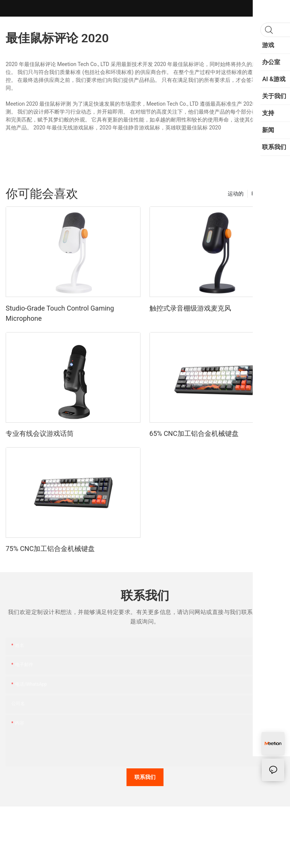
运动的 (236, 194)
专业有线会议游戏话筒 (40, 433)
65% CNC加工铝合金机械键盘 (194, 433)
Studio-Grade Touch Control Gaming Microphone (60, 313)
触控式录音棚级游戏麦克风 (190, 308)
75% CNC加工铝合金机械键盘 (50, 549)
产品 (275, 194)
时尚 (257, 194)
